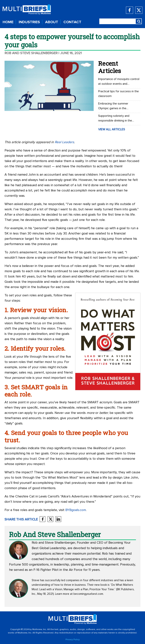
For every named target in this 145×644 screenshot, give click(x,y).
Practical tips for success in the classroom (118, 94)
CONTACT (72, 22)
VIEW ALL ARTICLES (112, 129)
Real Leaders (64, 142)
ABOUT (52, 22)
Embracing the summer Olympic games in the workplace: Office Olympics (116, 106)
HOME (8, 22)
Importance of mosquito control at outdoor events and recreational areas (119, 82)
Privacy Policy (73, 640)
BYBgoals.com (76, 510)
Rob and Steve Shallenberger (31, 53)
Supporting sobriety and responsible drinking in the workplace (115, 119)
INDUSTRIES (29, 22)
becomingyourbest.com (88, 594)
